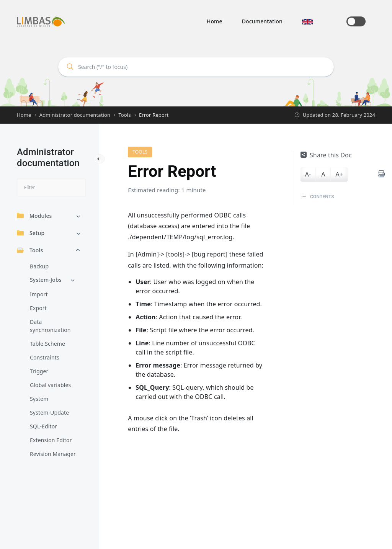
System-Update (49, 413)
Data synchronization (50, 326)
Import (39, 294)
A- (308, 174)
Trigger (39, 371)
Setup (31, 233)
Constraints (45, 357)
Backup (39, 266)
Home (215, 21)
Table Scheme (47, 344)
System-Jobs (46, 280)
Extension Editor (51, 440)
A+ (339, 174)
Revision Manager (53, 454)
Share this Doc (326, 155)
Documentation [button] (262, 21)
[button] (307, 21)
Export (38, 308)
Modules (34, 216)
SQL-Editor (43, 426)
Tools (30, 250)
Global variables (50, 385)
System (39, 399)
